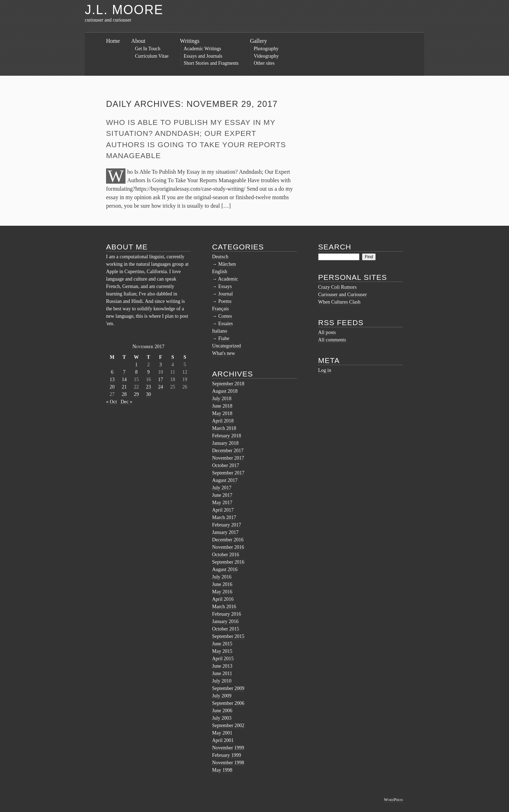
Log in (325, 370)
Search (335, 247)
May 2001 (222, 733)
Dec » (126, 402)
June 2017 (222, 495)
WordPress (393, 800)
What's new (224, 353)
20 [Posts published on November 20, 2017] (112, 387)
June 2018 (222, 406)
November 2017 (228, 458)
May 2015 (222, 651)
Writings (190, 41)
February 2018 (227, 436)
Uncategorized (227, 346)
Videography (266, 56)
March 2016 (224, 607)
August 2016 (225, 569)
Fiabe (224, 338)
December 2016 (228, 540)
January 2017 (225, 532)
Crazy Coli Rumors (337, 287)
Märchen (227, 264)
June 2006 (222, 711)
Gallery (258, 41)
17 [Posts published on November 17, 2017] (160, 379)
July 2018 (222, 399)
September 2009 (228, 688)
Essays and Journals (203, 56)
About (138, 41)
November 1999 (228, 748)
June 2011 (222, 673)
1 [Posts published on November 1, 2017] (136, 365)
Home (113, 41)
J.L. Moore (124, 10)
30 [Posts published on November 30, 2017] (148, 394)
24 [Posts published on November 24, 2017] (160, 387)
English (220, 272)
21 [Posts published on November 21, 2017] (124, 387)
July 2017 (222, 488)
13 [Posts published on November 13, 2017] (112, 379)
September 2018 (228, 384)
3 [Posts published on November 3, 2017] (161, 365)
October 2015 (226, 629)
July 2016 (222, 577)
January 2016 (225, 621)
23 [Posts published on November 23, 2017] (148, 387)
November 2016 (228, 547)
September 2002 (228, 725)
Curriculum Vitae (152, 56)
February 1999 (227, 755)
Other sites (264, 63)
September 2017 (228, 473)
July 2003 (222, 718)
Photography (266, 49)
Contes (225, 316)
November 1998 (228, 763)
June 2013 (222, 666)
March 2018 (224, 428)
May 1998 (222, 770)
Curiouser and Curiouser (343, 295)
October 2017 (226, 465)
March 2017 (224, 517)
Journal (226, 294)
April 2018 (223, 421)
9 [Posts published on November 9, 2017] (148, 372)
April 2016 (223, 599)
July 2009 (222, 696)
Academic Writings (203, 49)
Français (220, 309)
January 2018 (225, 443)
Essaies (226, 324)
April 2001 (223, 740)
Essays (225, 286)
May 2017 (222, 503)
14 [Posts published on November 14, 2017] (124, 379)
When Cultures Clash (339, 302)
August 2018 (225, 391)
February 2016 (227, 614)
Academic (228, 279)
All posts (327, 332)
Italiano (220, 331)
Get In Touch (148, 49)
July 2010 (222, 681)
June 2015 (222, 644)
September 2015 (228, 636)
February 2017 (227, 525)
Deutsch (220, 257)
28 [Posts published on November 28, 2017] (124, 394)
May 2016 (222, 592)
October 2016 (226, 555)
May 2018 (222, 413)
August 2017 (225, 480)
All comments (332, 340)
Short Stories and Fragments (211, 63)
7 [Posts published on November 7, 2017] (124, 372)
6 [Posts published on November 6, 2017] (112, 372)
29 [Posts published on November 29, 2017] (136, 394)
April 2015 (223, 659)
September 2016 (228, 562)
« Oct (112, 402)
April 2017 (223, 510)
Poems (225, 301)
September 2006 (228, 703)
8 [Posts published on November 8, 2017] (136, 372)
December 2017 (228, 451)
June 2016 (222, 584)
